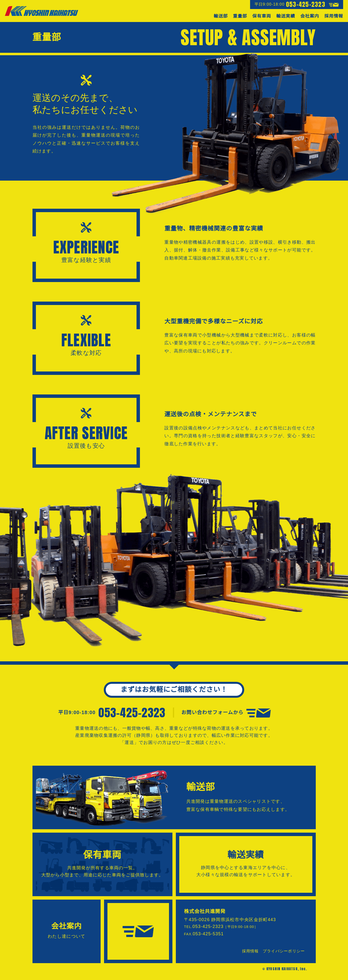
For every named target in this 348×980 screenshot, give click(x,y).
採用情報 (250, 951)
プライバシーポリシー (284, 951)
